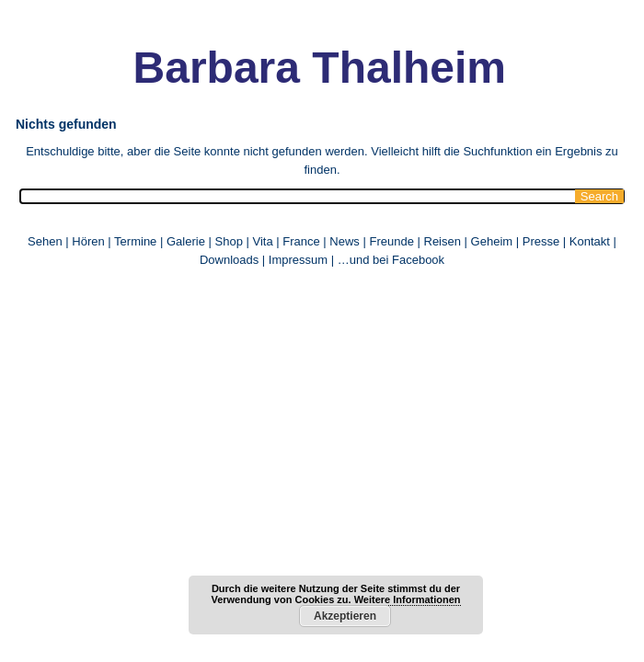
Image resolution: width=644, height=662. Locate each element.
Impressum (298, 260)
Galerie (186, 241)
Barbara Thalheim (320, 68)
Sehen (45, 241)
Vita (262, 241)
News (345, 241)
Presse (541, 241)
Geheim (494, 241)
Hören (88, 241)
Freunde (391, 241)
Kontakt (590, 241)
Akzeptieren (345, 616)
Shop (229, 241)
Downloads (229, 260)
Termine (137, 241)
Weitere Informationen (408, 599)
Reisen (443, 241)
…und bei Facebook (391, 260)
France (301, 241)
